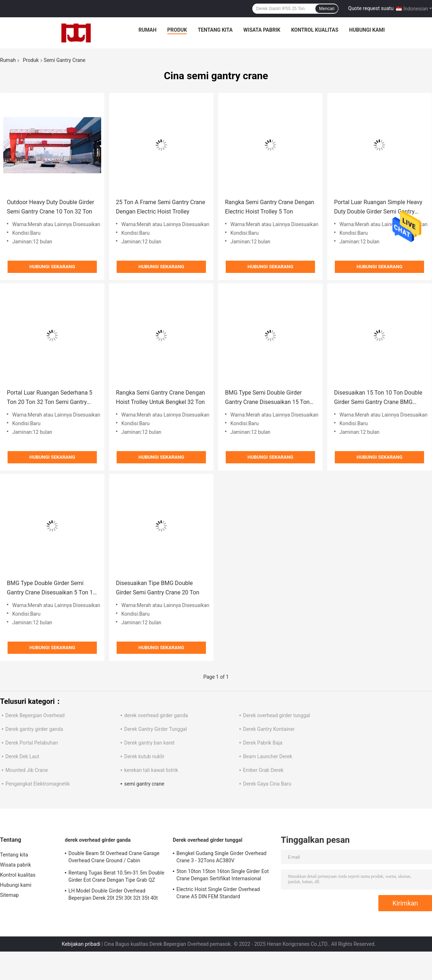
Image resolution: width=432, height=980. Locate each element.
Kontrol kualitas (315, 30)
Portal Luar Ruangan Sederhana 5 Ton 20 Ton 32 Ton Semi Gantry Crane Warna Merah (50, 398)
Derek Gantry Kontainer (269, 729)
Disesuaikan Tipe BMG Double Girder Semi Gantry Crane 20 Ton (158, 588)
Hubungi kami (367, 30)
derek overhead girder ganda (156, 715)
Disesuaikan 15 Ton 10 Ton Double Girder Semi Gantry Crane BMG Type (378, 398)
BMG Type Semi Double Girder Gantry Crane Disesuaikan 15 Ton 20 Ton (267, 398)
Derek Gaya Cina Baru (267, 784)
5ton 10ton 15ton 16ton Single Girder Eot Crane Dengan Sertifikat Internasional (223, 875)
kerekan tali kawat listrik (151, 770)
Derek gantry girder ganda (34, 729)
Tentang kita (215, 30)
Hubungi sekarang (52, 267)
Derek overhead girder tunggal (276, 715)
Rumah (148, 30)
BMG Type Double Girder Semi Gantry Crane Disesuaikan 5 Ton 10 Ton (51, 588)
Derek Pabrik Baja (263, 743)
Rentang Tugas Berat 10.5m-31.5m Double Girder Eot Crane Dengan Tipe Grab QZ (116, 876)
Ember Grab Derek (263, 770)
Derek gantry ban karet (149, 743)
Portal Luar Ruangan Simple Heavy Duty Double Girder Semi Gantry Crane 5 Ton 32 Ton (378, 208)
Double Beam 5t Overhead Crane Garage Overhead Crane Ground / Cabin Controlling (114, 858)
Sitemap (9, 895)
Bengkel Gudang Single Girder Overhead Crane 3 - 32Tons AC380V (221, 857)
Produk (177, 30)
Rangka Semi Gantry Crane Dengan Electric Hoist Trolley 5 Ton (270, 207)
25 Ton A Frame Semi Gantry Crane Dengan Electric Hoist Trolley (161, 207)
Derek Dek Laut (22, 756)
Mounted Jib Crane (27, 770)
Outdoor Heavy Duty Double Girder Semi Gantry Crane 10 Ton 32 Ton (50, 207)
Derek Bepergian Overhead (35, 715)
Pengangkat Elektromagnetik (38, 784)
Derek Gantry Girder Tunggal (156, 729)
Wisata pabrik (262, 30)
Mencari (327, 9)
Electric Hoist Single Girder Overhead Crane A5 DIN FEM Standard (218, 893)
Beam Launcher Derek (268, 756)
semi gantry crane (144, 784)
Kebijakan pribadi (81, 944)
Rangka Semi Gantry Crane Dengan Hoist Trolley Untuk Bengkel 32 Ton (161, 397)
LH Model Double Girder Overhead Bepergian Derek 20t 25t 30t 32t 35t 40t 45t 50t (113, 895)
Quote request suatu (371, 8)
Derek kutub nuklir (144, 756)
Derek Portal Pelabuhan (32, 743)
